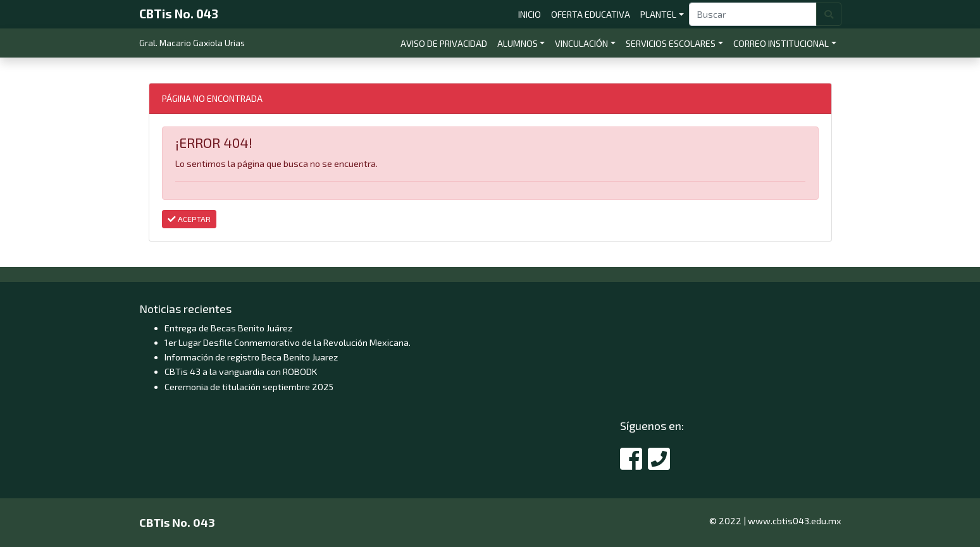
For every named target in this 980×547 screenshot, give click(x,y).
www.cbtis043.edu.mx (795, 521)
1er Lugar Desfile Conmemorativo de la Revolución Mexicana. (288, 342)
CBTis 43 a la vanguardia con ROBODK (241, 372)
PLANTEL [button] (658, 14)
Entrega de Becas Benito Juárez (228, 328)
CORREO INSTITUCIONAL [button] (781, 43)
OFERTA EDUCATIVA (593, 13)
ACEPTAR (189, 219)
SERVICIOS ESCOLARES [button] (671, 43)
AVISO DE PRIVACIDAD (446, 42)
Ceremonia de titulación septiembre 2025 (249, 387)
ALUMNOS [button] (518, 43)
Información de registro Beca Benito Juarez (251, 357)
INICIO (532, 13)
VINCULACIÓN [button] (581, 43)
